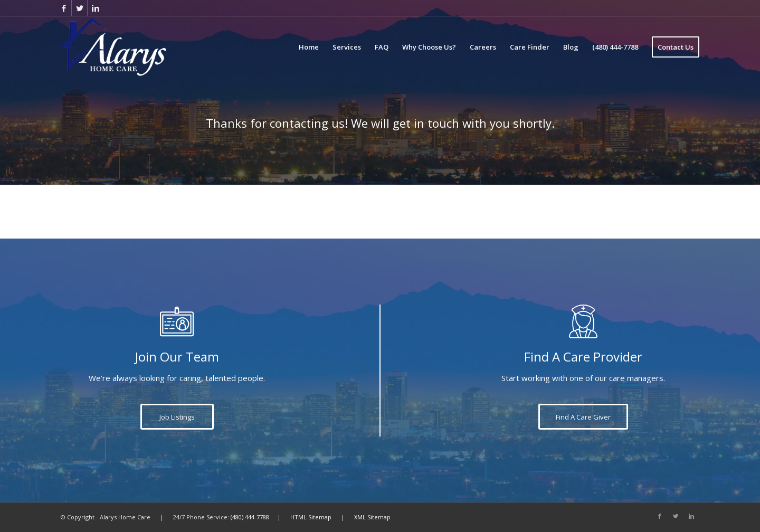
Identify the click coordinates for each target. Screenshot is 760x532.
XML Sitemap (372, 517)
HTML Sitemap (311, 517)
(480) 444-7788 (250, 517)
